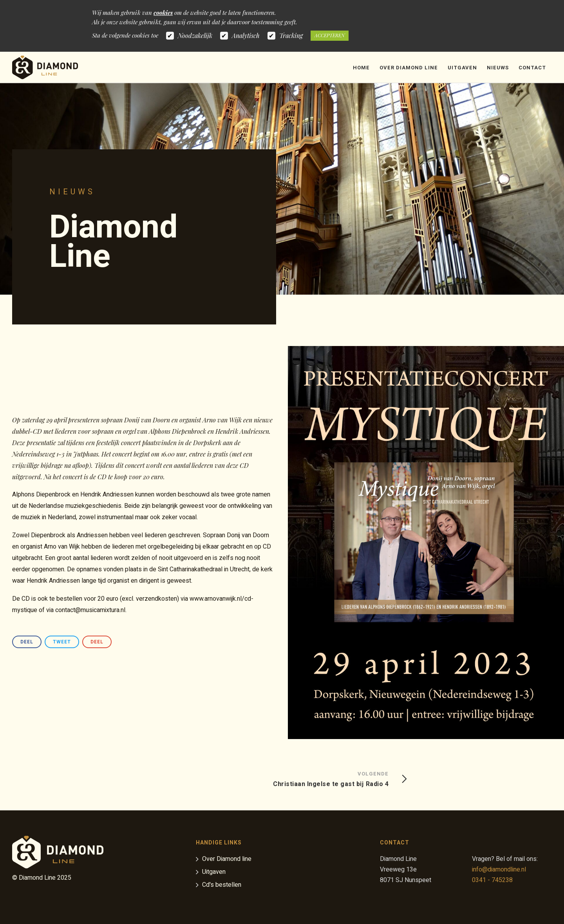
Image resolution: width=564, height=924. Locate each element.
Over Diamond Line (409, 68)
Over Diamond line (227, 859)
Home (361, 68)
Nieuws (498, 68)
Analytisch (246, 35)
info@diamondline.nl (499, 870)
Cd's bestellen (222, 885)
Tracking (291, 35)
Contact (532, 68)
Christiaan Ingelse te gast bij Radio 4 (331, 779)
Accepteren (330, 35)
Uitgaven (462, 68)
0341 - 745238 (492, 880)
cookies (163, 13)
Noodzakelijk (195, 35)
